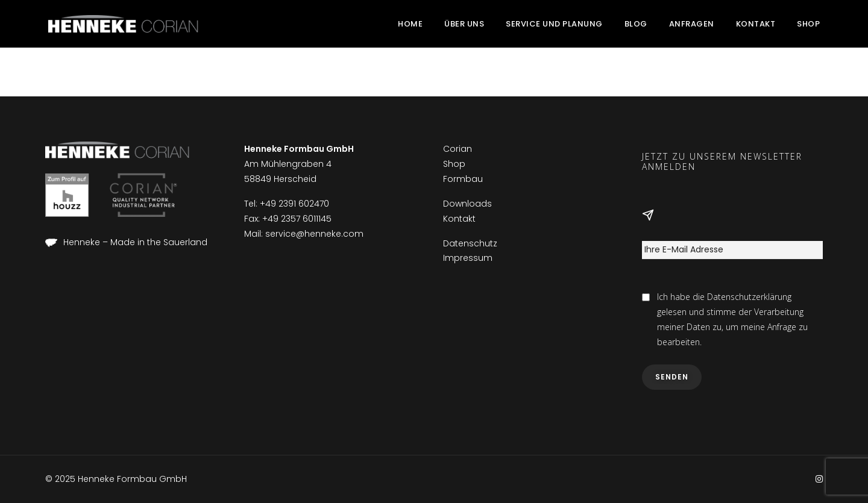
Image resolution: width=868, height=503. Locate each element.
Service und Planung (554, 24)
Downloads (467, 204)
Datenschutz (470, 243)
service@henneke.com (314, 234)
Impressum (468, 258)
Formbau (463, 179)
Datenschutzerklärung (749, 297)
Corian (458, 149)
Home (410, 24)
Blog (636, 24)
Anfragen (692, 24)
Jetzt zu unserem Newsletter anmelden (722, 162)
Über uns (464, 24)
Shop (808, 24)
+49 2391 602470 (294, 204)
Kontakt (756, 24)
